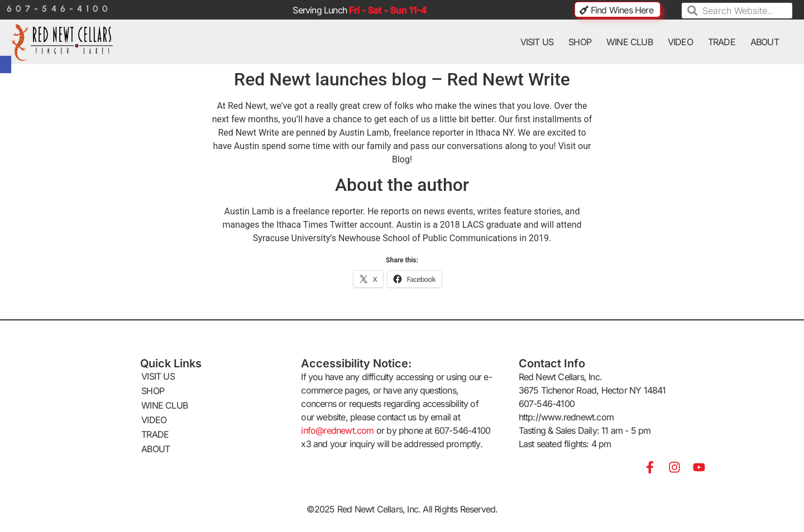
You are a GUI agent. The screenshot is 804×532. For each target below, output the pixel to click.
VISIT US (537, 42)
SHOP (580, 42)
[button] (6, 64)
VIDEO (680, 42)
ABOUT (765, 42)
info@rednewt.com (337, 430)
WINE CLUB (630, 42)
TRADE (722, 42)
